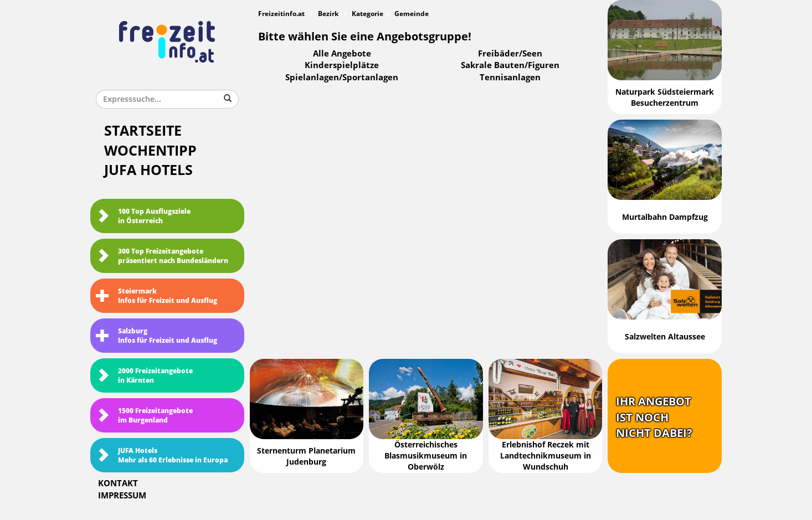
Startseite (143, 131)
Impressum (122, 496)
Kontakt (118, 483)
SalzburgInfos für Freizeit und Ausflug (156, 336)
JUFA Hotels (148, 170)
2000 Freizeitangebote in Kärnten (144, 376)
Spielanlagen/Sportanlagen (342, 78)
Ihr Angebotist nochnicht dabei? (654, 417)
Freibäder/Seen (510, 54)
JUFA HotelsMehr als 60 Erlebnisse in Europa (162, 455)
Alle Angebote (342, 54)
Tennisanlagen (510, 78)
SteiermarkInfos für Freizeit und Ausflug (156, 296)
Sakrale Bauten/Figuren (510, 65)
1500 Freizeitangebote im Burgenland (144, 416)
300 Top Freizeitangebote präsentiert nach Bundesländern (162, 256)
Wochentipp (150, 151)
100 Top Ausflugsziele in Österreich (143, 216)
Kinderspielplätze (342, 65)
